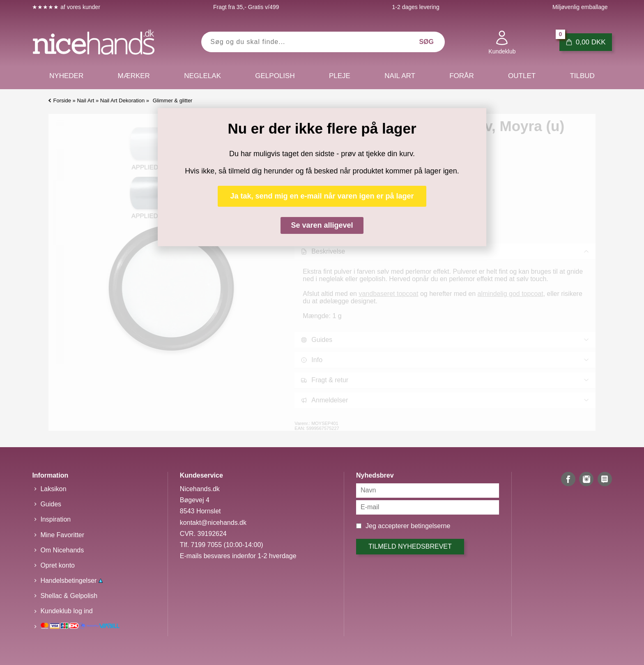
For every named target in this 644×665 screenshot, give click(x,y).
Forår (462, 76)
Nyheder (66, 76)
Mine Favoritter (62, 535)
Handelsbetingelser (71, 581)
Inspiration (55, 519)
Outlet (522, 76)
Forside (62, 100)
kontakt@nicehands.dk (213, 523)
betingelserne (430, 526)
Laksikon (53, 489)
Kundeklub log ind (66, 611)
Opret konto (57, 565)
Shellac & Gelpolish (69, 596)
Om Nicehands (62, 550)
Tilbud (582, 76)
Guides (51, 504)
